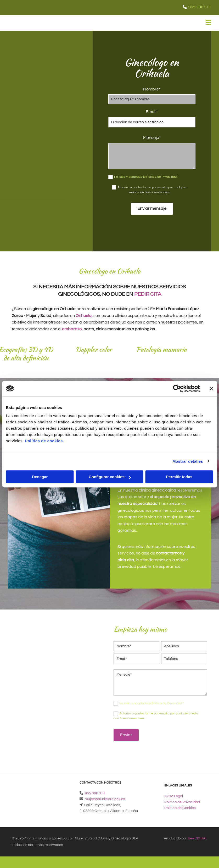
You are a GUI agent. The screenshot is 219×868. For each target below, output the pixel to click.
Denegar (40, 477)
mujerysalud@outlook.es (105, 799)
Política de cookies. (44, 441)
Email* (152, 112)
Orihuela (84, 316)
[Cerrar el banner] (211, 389)
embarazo (72, 329)
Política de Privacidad (182, 802)
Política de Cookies (180, 808)
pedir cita (148, 294)
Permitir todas (179, 477)
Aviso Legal (174, 796)
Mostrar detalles (188, 461)
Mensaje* (152, 138)
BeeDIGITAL (198, 838)
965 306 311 (200, 7)
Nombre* (152, 89)
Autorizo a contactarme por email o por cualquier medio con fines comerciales (152, 190)
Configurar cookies (110, 477)
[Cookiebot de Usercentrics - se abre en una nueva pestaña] (177, 389)
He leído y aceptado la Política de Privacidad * (146, 177)
